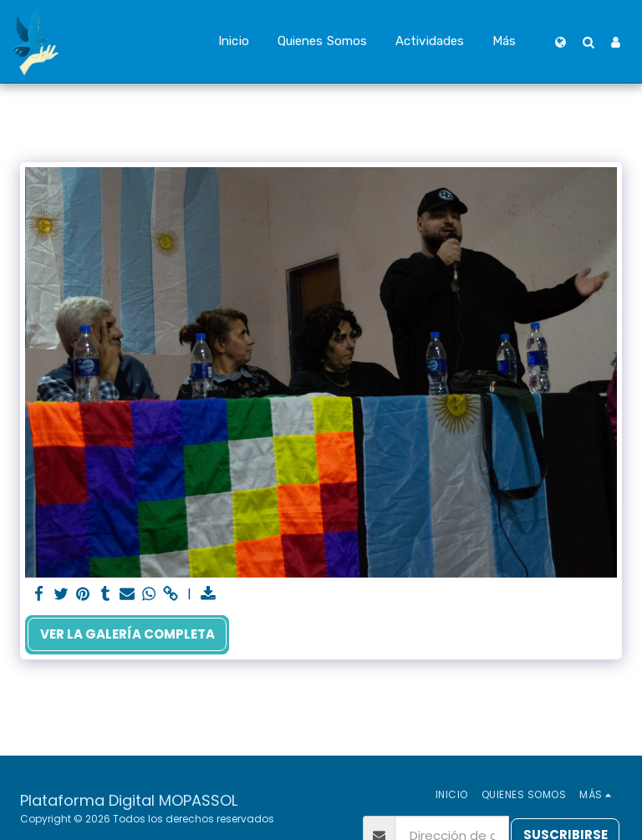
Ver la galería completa (127, 634)
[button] (588, 42)
